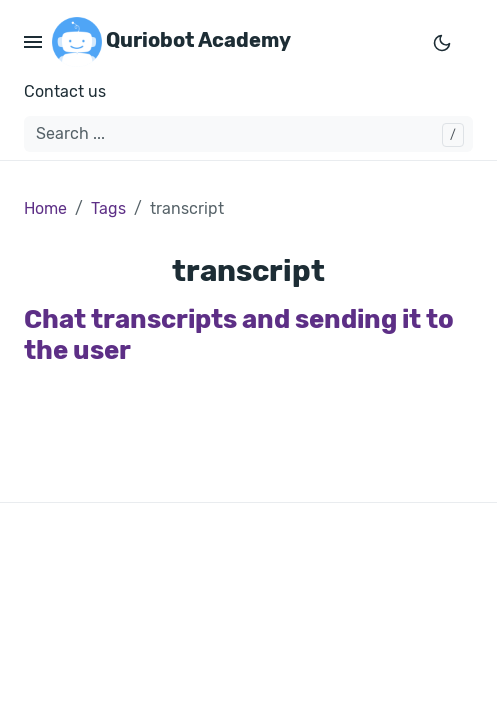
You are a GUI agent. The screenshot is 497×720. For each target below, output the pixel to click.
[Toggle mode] (442, 42)
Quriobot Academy (171, 42)
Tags (108, 208)
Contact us (65, 91)
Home (45, 208)
